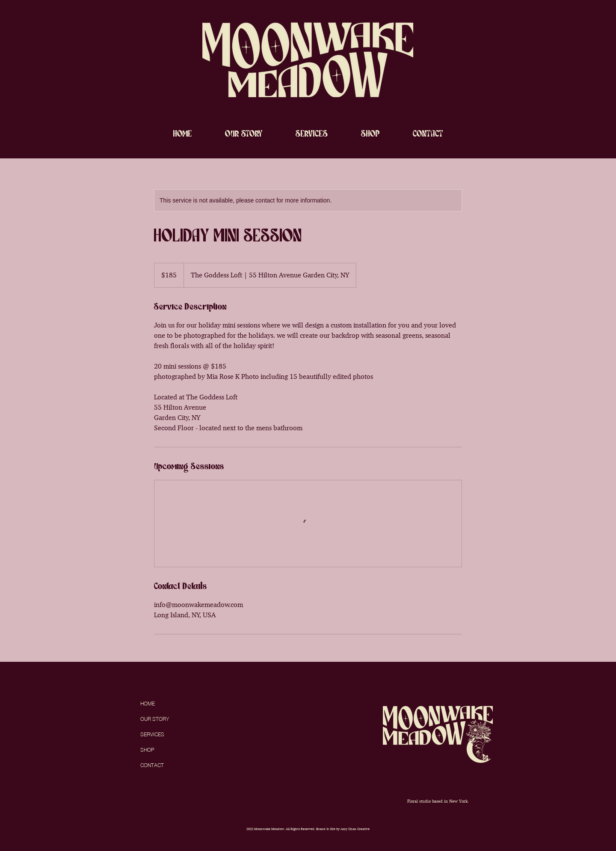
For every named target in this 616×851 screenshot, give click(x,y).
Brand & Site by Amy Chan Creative (343, 829)
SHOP (147, 750)
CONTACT (152, 765)
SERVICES (152, 734)
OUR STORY (155, 719)
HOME (148, 704)
